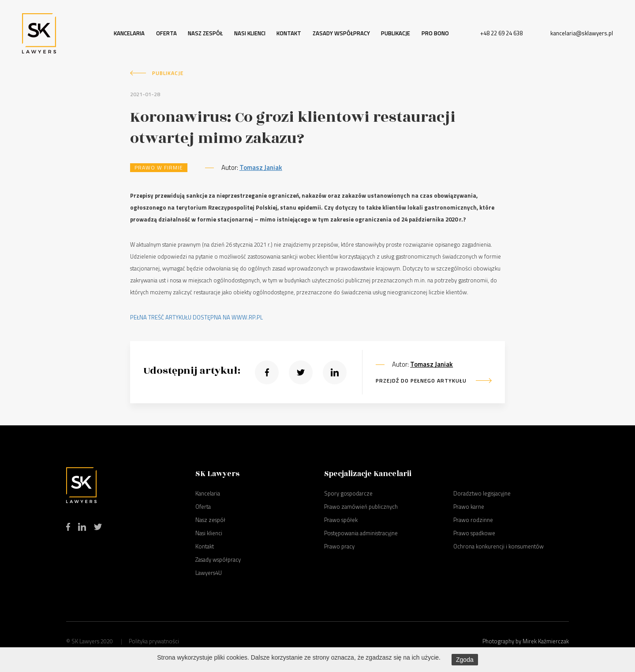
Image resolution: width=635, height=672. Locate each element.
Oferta (166, 33)
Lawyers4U (209, 573)
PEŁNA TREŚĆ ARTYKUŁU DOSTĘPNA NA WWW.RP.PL (196, 317)
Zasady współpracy (341, 33)
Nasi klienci (250, 33)
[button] (267, 372)
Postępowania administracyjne (361, 533)
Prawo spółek (341, 520)
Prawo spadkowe (474, 533)
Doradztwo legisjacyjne (482, 493)
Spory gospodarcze (348, 493)
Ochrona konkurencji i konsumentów (499, 546)
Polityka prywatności (154, 641)
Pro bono (435, 33)
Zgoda (465, 660)
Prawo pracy (339, 546)
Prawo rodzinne (473, 520)
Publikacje (396, 33)
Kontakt (289, 33)
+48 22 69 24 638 (501, 33)
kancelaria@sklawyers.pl (582, 33)
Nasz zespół (205, 33)
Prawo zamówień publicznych (361, 507)
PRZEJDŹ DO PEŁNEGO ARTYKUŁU (421, 381)
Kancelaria (129, 33)
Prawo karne (469, 507)
